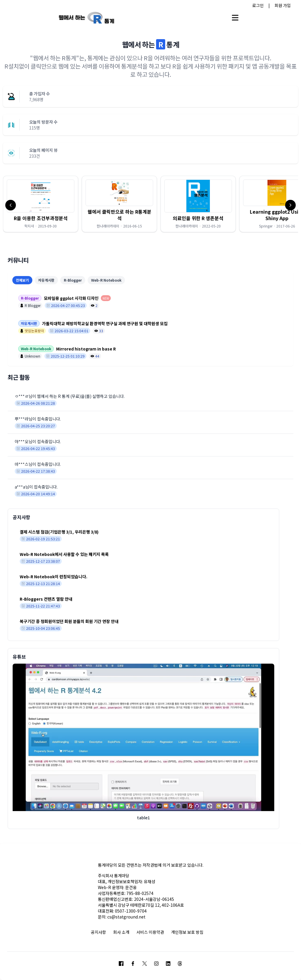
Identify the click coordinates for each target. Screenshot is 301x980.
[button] (41, 204)
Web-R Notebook (106, 280)
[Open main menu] (235, 18)
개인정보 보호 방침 (187, 932)
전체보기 (22, 280)
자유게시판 (46, 280)
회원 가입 (283, 5)
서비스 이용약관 (150, 932)
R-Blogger (73, 280)
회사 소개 (121, 932)
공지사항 (98, 932)
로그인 (258, 5)
